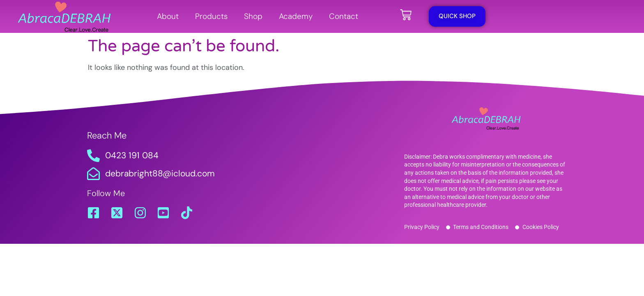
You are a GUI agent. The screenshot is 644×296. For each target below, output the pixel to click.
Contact (344, 16)
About (168, 16)
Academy (296, 16)
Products (211, 16)
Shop (253, 16)
